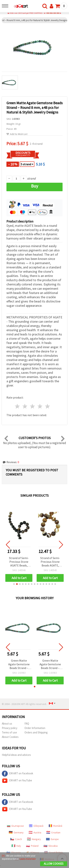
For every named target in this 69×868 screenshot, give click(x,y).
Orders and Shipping (36, 732)
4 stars (40, 406)
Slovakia (51, 846)
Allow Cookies (54, 864)
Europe (52, 839)
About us (7, 724)
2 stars (25, 406)
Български (15, 826)
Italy (16, 846)
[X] (3, 856)
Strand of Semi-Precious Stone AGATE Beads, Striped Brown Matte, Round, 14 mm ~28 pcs (19, 562)
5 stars (48, 406)
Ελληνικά (36, 826)
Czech (16, 839)
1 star (18, 406)
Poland (32, 846)
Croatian (53, 832)
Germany (16, 832)
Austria (35, 832)
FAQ (27, 724)
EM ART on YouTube (17, 781)
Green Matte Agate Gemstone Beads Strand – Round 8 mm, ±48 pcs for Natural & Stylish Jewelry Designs (19, 664)
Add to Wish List (17, 134)
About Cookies (10, 737)
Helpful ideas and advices (16, 755)
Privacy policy (10, 728)
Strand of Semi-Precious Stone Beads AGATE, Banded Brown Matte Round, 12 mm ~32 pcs (50, 562)
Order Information (35, 728)
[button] (14, 584)
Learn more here (28, 859)
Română (55, 826)
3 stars (33, 406)
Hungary (34, 839)
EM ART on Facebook (17, 774)
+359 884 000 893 (53, 13)
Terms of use (9, 732)
